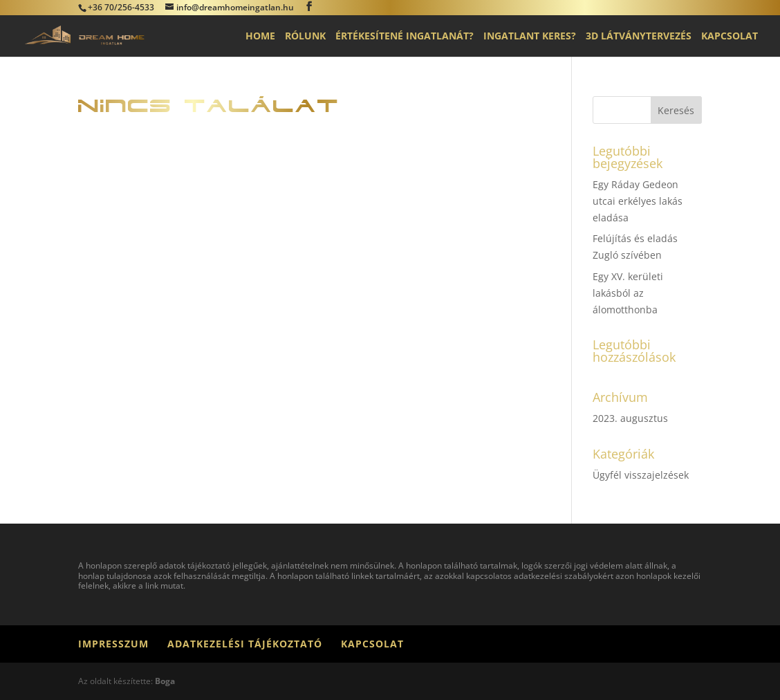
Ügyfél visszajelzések (641, 475)
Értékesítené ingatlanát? (405, 37)
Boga (165, 681)
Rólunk (305, 37)
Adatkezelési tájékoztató (245, 644)
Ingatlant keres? (530, 37)
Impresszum (113, 644)
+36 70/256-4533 (121, 7)
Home (260, 37)
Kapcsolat (730, 37)
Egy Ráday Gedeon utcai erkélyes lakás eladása (638, 201)
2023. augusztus (630, 418)
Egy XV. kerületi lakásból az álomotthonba (628, 293)
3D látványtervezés (639, 37)
